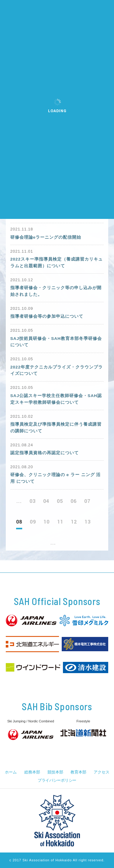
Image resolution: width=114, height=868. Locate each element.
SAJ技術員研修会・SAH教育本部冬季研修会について (56, 342)
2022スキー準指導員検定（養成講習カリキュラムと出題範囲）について (57, 263)
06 (74, 501)
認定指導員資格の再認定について (45, 453)
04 (46, 501)
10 (47, 522)
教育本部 (78, 772)
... (19, 501)
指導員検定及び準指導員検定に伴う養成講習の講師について (56, 428)
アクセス (101, 772)
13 (88, 522)
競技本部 (55, 772)
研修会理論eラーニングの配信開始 (46, 237)
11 (60, 522)
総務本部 (32, 772)
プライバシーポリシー (57, 780)
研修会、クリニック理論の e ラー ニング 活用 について (56, 478)
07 (87, 501)
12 (74, 522)
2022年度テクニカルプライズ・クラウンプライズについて (57, 370)
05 (60, 501)
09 (33, 522)
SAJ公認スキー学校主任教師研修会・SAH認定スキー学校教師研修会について (56, 399)
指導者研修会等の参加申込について (47, 316)
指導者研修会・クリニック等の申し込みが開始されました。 (56, 291)
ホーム (11, 772)
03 (33, 501)
